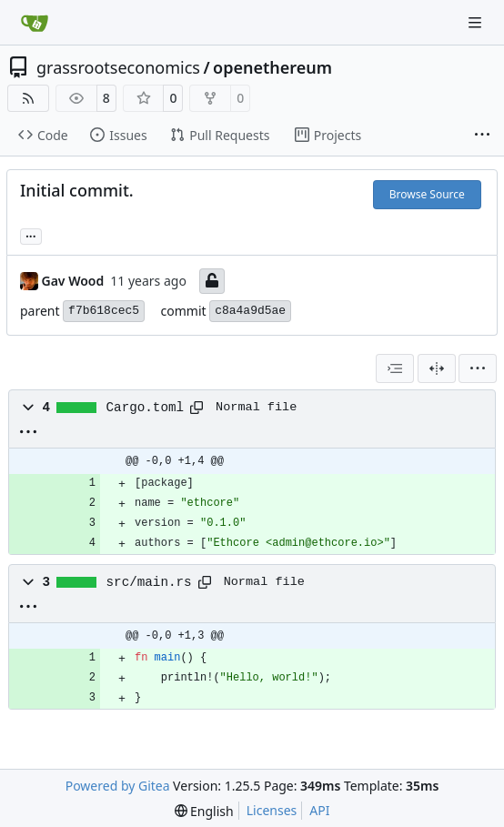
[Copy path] (197, 408)
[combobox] (395, 368)
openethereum (272, 67)
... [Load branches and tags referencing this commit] (31, 235)
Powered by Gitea (118, 786)
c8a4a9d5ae (250, 311)
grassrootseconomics (118, 67)
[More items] (482, 136)
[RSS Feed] (28, 98)
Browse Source (427, 194)
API (319, 810)
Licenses (272, 810)
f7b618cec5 (104, 311)
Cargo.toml (146, 408)
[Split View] (437, 368)
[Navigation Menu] (477, 22)
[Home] (35, 23)
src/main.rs (149, 582)
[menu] (478, 368)
